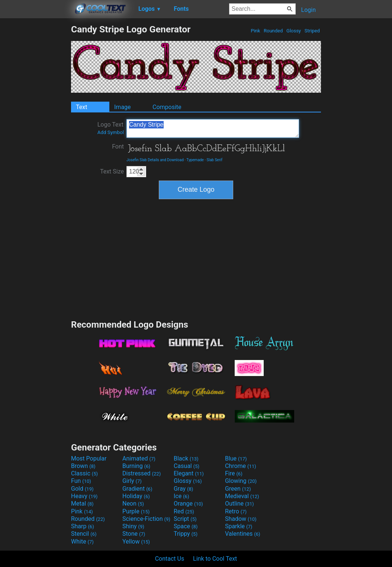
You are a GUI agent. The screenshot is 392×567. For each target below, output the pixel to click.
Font (118, 146)
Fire (234, 473)
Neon (133, 504)
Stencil (84, 534)
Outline (240, 504)
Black (186, 458)
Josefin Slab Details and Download (155, 160)
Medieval (242, 496)
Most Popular (89, 458)
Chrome (241, 466)
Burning (136, 466)
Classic (84, 473)
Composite (167, 107)
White (82, 541)
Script (185, 519)
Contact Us (170, 559)
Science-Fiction (146, 519)
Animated (139, 458)
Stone (134, 534)
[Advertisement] (35, 136)
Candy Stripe (213, 128)
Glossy (294, 31)
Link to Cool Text (215, 559)
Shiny (133, 526)
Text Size (112, 171)
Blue (236, 458)
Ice (181, 496)
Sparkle (239, 526)
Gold (82, 489)
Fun (81, 481)
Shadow (241, 519)
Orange (188, 504)
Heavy (84, 496)
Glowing (241, 481)
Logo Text (111, 128)
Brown (83, 466)
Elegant (189, 473)
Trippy (186, 534)
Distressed (142, 473)
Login (309, 10)
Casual (187, 466)
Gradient (137, 489)
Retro (236, 511)
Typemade (195, 160)
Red (184, 511)
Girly (132, 481)
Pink (256, 31)
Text (81, 107)
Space (186, 526)
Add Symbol (111, 132)
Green (238, 489)
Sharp (83, 526)
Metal (82, 504)
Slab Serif (215, 160)
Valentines (243, 534)
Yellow (136, 541)
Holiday (136, 496)
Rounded (273, 31)
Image (123, 107)
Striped (312, 31)
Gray (183, 489)
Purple (136, 511)
